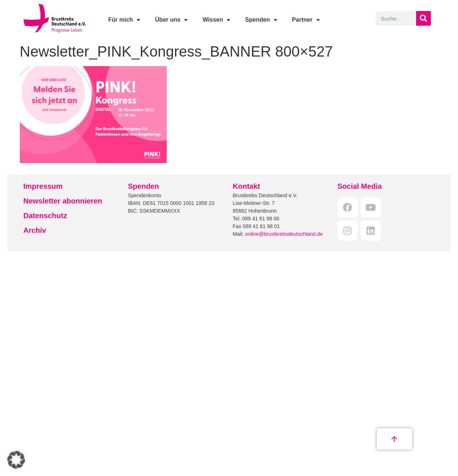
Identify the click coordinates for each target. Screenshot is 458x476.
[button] (16, 460)
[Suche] (423, 18)
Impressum (43, 186)
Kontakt (246, 186)
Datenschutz (45, 216)
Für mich (124, 20)
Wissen (216, 20)
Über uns (171, 20)
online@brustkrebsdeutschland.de (284, 234)
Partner (306, 20)
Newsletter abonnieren (63, 201)
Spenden (261, 20)
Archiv (35, 230)
